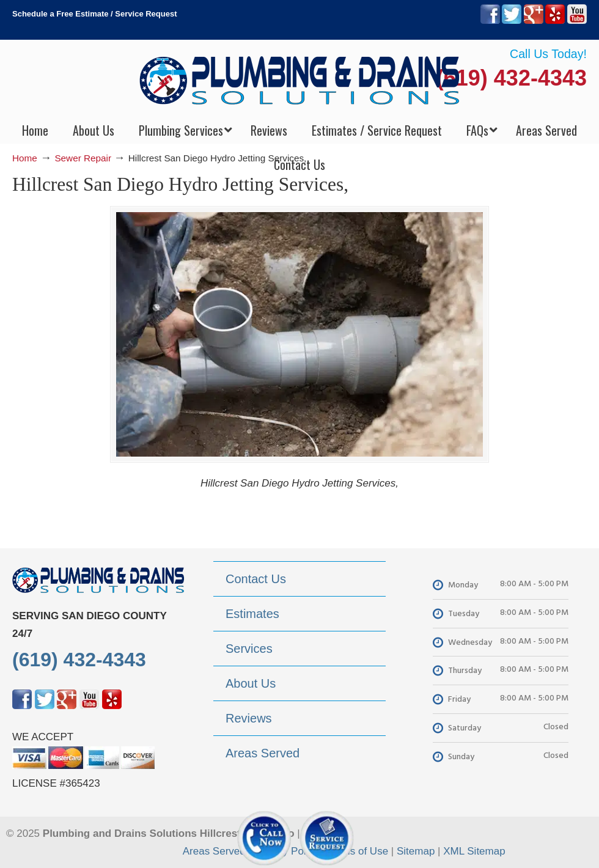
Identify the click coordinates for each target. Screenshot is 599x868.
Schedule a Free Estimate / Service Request (95, 14)
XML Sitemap (474, 851)
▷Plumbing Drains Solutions (300, 80)
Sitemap (416, 851)
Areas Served (214, 851)
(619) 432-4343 (512, 78)
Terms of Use (358, 851)
